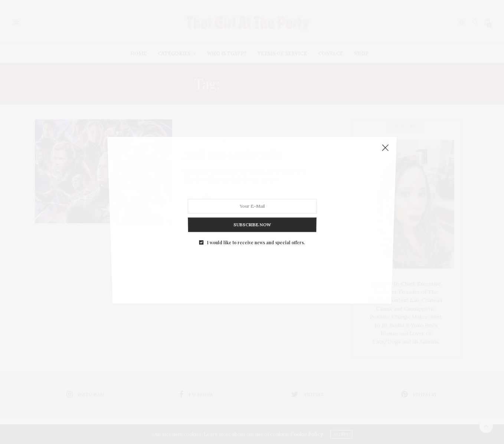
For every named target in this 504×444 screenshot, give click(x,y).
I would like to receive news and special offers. (255, 203)
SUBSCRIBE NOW (252, 193)
